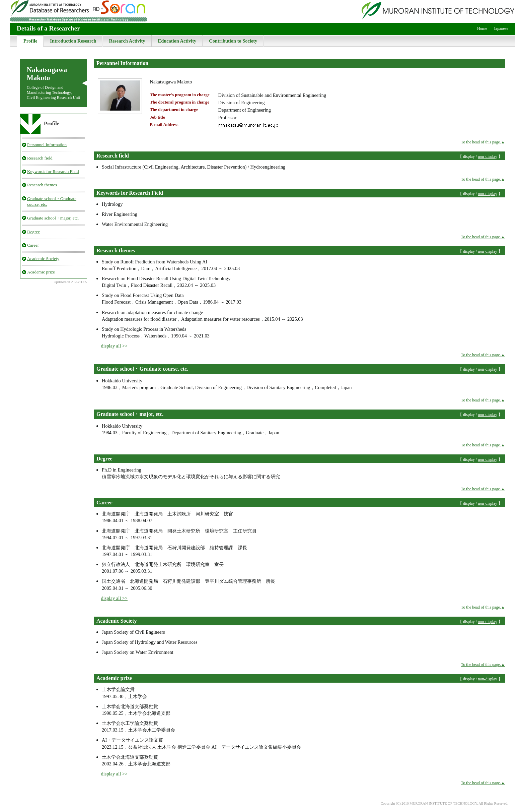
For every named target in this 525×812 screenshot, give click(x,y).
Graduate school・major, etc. (53, 218)
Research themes (42, 185)
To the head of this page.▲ (483, 142)
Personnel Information (47, 145)
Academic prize (41, 272)
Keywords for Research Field (53, 171)
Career (33, 245)
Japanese (501, 28)
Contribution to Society (233, 41)
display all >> (114, 346)
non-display (488, 157)
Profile (30, 41)
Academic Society (43, 259)
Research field (40, 158)
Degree (33, 232)
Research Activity (127, 41)
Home (482, 28)
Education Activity (177, 41)
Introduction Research (73, 41)
